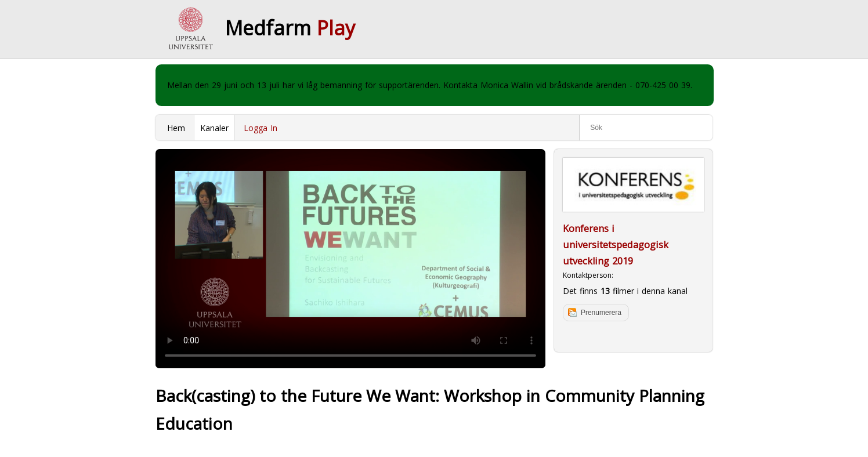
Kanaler (214, 128)
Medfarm (290, 28)
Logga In (261, 128)
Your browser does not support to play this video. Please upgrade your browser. (350, 259)
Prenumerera (601, 313)
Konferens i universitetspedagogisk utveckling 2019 (616, 245)
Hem (176, 128)
